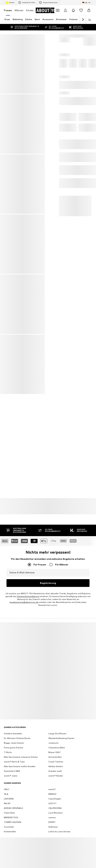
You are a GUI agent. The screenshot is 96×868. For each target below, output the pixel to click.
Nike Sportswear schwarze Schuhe (21, 744)
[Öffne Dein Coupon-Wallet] (58, 10)
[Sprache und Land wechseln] (86, 3)
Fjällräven (53, 814)
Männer (19, 10)
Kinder (30, 10)
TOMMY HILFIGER (13, 809)
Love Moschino (56, 800)
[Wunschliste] (81, 10)
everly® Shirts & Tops (14, 748)
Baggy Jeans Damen (14, 730)
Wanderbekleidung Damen (61, 725)
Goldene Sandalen (13, 720)
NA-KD (7, 790)
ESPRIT (52, 809)
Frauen (8, 10)
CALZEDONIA (55, 795)
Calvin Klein (9, 800)
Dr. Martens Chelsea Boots (17, 725)
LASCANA (9, 785)
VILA (6, 781)
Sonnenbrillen (55, 744)
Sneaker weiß (55, 758)
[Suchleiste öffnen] (89, 20)
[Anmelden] (65, 10)
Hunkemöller (10, 818)
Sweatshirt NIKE (12, 758)
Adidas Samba (56, 753)
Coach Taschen (56, 748)
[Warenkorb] (89, 10)
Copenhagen (55, 785)
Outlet (10, 3)
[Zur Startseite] (49, 10)
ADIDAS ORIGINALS (13, 795)
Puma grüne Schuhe (13, 734)
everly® (52, 776)
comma (52, 804)
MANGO (52, 781)
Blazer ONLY (54, 739)
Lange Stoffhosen (57, 720)
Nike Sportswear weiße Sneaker (20, 753)
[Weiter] (83, 20)
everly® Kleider (56, 762)
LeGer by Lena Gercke (59, 818)
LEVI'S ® (52, 790)
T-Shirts (8, 739)
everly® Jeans (11, 762)
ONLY (7, 776)
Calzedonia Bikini (57, 734)
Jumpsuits (53, 730)
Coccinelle (9, 814)
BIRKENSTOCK (11, 804)
